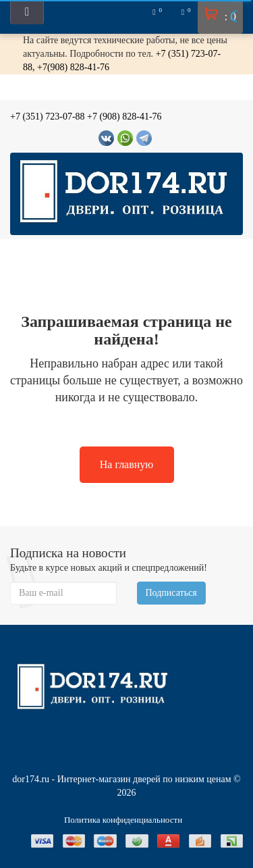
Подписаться (171, 593)
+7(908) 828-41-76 (73, 67)
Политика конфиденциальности (123, 820)
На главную (127, 464)
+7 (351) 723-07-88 (48, 117)
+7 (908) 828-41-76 (124, 117)
